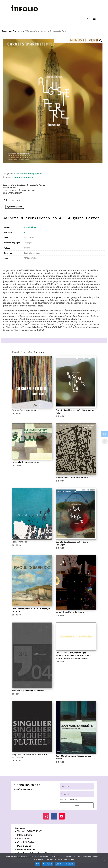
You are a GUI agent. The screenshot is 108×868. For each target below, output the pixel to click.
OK (37, 864)
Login (77, 805)
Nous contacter (26, 850)
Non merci (48, 864)
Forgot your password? (69, 799)
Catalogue (6, 31)
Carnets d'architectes (23, 177)
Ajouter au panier (15, 207)
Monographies (35, 173)
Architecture (19, 31)
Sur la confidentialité (65, 864)
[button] (101, 41)
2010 (26, 232)
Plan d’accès (24, 846)
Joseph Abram (30, 227)
